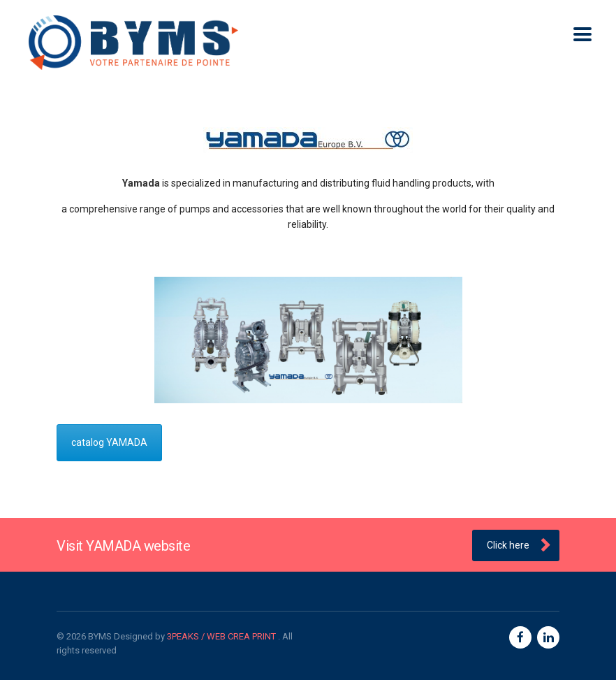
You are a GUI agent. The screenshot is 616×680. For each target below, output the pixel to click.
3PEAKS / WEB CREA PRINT (222, 636)
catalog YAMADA (109, 442)
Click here (519, 546)
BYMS (100, 636)
